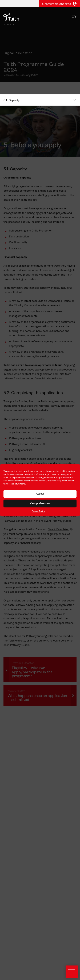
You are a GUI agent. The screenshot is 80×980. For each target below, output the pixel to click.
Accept (40, 494)
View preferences (40, 503)
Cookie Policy (38, 511)
